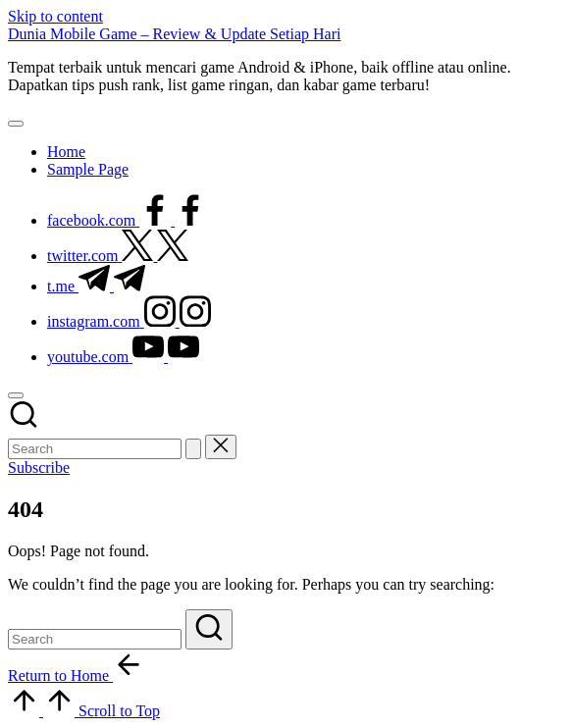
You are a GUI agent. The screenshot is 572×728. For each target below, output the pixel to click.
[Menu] (16, 124)
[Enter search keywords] (95, 449)
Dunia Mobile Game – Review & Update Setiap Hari (174, 34)
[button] (193, 449)
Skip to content (55, 16)
